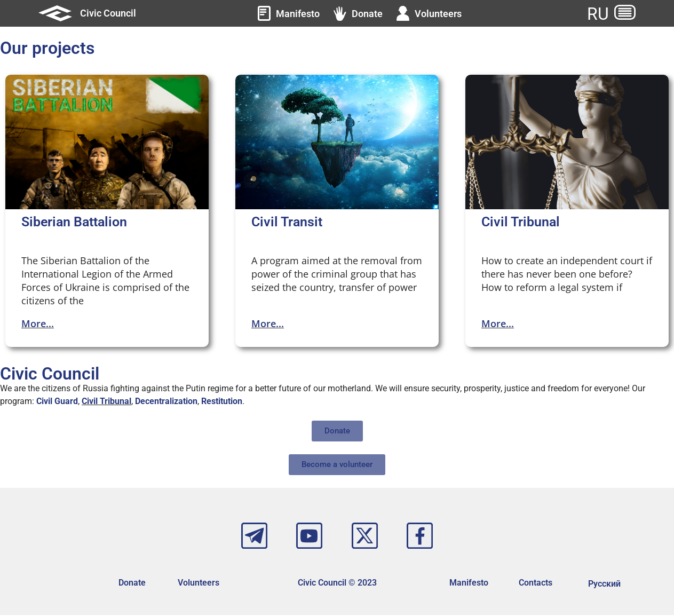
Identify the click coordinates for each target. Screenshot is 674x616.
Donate (132, 584)
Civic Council (108, 13)
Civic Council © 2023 (337, 584)
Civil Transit (287, 222)
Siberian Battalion (74, 222)
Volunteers (199, 584)
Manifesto (469, 584)
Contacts (536, 584)
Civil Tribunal (521, 222)
